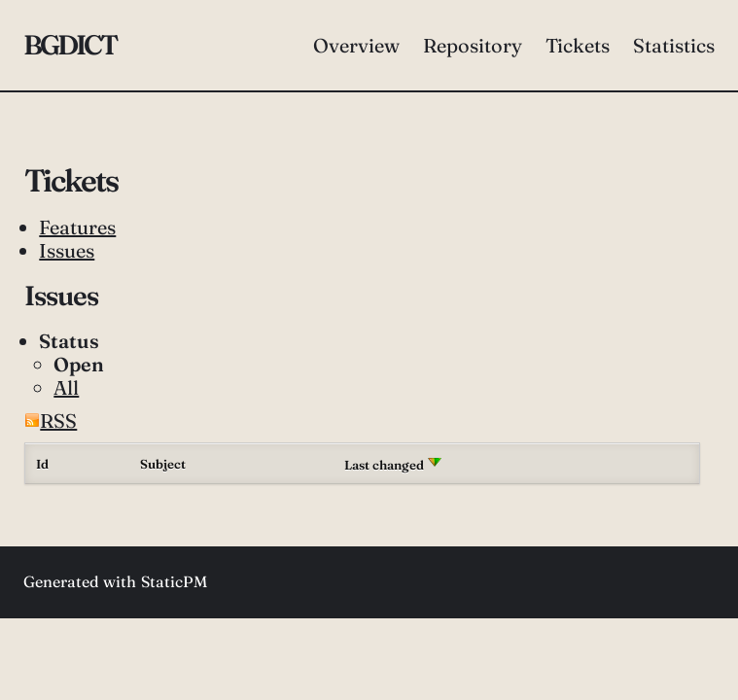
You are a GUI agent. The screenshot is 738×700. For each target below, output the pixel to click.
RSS (51, 420)
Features (77, 227)
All (66, 387)
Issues (67, 250)
